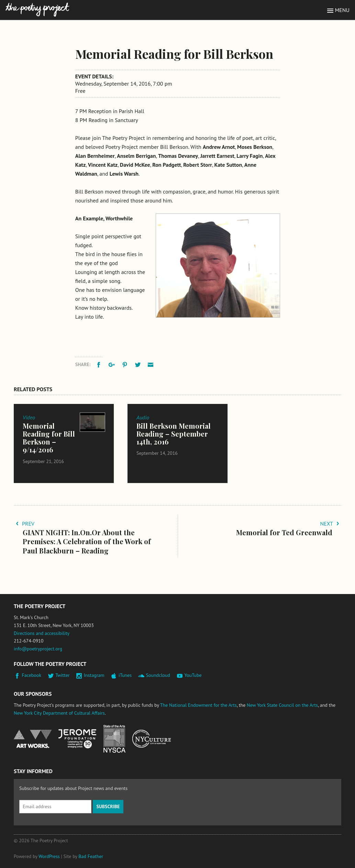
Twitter (62, 675)
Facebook (32, 675)
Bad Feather (91, 856)
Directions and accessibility (42, 633)
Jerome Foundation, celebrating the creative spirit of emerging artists (77, 739)
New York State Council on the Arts (282, 705)
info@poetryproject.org (38, 649)
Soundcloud (158, 675)
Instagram (94, 675)
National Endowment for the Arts (33, 739)
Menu (342, 10)
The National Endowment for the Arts (198, 705)
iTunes (125, 675)
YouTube (193, 675)
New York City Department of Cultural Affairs (59, 713)
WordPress (49, 856)
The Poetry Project (37, 10)
